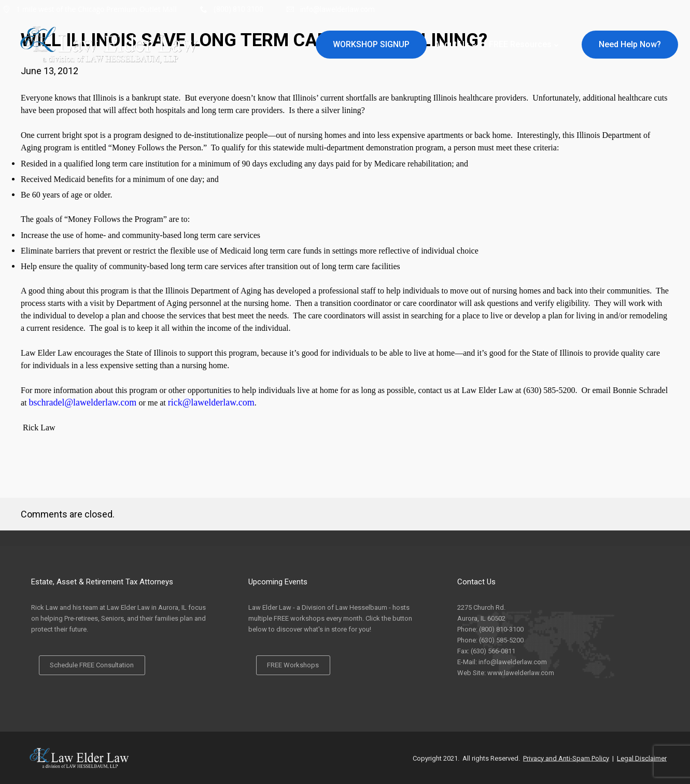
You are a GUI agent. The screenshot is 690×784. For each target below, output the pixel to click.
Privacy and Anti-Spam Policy (566, 758)
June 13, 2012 (50, 71)
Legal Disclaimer (642, 758)
